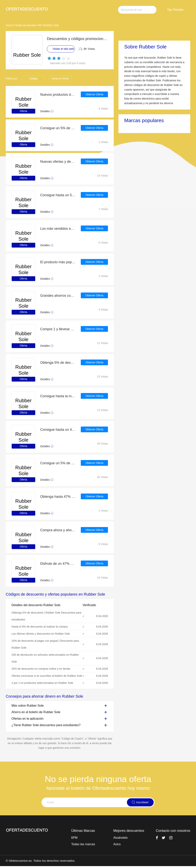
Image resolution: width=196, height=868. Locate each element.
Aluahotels (120, 838)
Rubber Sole (51, 25)
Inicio (9, 25)
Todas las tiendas (25, 25)
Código (33, 78)
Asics (117, 844)
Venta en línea (60, 78)
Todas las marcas (83, 844)
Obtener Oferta (94, 95)
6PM (74, 838)
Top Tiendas (175, 10)
